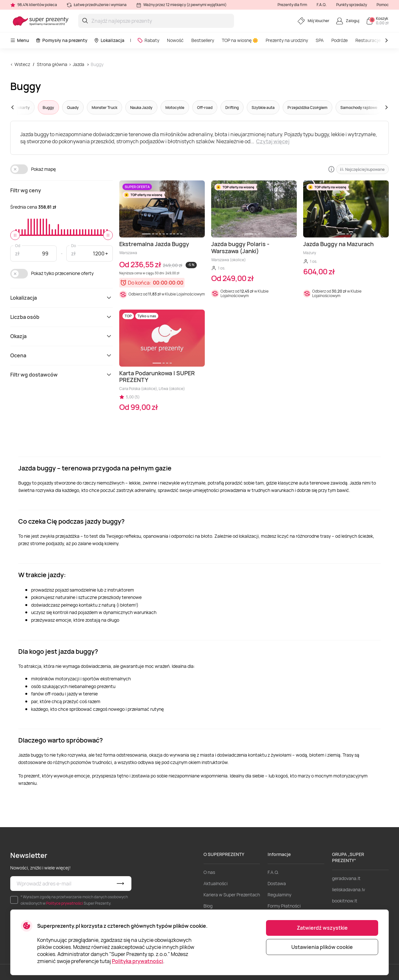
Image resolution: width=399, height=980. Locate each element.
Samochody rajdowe (359, 108)
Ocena (62, 355)
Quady (73, 108)
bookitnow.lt (345, 901)
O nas (209, 872)
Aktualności (216, 883)
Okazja (62, 336)
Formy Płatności (284, 906)
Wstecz (22, 64)
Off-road (205, 108)
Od (18, 245)
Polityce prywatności (65, 903)
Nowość (175, 40)
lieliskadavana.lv (349, 889)
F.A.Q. (322, 5)
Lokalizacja (109, 40)
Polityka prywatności (137, 961)
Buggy (97, 64)
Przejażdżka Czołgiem (308, 108)
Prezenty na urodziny (287, 40)
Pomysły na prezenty (62, 40)
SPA (320, 40)
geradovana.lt (346, 878)
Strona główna (52, 64)
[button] (25, 107)
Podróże (340, 40)
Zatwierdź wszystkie (322, 928)
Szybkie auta (263, 108)
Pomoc (383, 5)
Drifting (232, 108)
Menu (20, 40)
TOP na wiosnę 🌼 (240, 40)
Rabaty (148, 40)
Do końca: (140, 283)
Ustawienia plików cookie (322, 947)
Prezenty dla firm (292, 5)
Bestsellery (203, 40)
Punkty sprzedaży (352, 5)
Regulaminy (279, 895)
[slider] (15, 235)
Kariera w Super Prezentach (232, 895)
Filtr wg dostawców (62, 375)
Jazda (79, 64)
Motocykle (175, 108)
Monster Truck (104, 108)
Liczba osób (62, 317)
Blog (208, 906)
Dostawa (277, 883)
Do (74, 245)
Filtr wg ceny (26, 190)
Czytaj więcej (273, 141)
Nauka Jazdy (141, 108)
